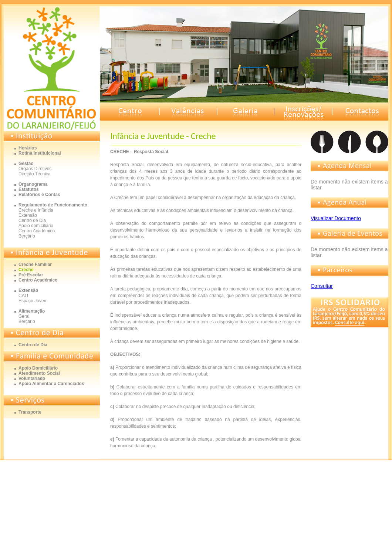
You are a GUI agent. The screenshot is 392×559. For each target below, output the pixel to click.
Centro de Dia (32, 220)
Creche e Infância (36, 210)
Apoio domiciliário (36, 226)
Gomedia (375, 470)
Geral (24, 316)
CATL (24, 296)
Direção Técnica (34, 174)
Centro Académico (37, 231)
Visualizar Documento (336, 218)
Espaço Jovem (33, 301)
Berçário (27, 236)
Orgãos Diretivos (35, 169)
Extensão (28, 215)
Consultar (322, 286)
